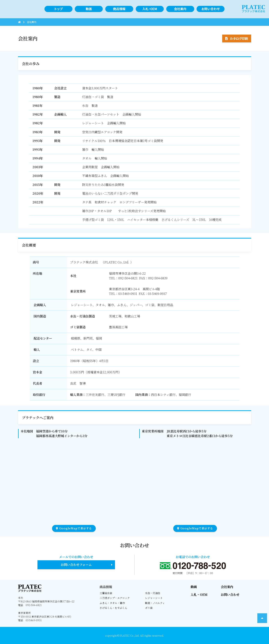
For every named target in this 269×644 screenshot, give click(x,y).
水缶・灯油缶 (153, 593)
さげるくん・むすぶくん (113, 608)
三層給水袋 (106, 593)
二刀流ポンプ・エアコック (115, 598)
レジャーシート (154, 598)
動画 (194, 587)
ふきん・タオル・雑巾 (112, 603)
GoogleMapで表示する (74, 528)
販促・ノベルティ (155, 603)
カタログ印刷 (239, 38)
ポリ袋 (149, 608)
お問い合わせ (230, 595)
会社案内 (227, 587)
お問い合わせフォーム (76, 565)
